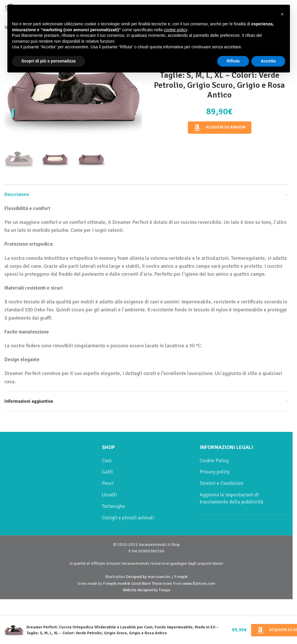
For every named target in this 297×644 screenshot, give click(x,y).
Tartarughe (113, 506)
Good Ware (141, 583)
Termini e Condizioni (221, 483)
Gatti (107, 472)
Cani (107, 461)
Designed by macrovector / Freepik (157, 577)
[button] (10, 89)
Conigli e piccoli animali (128, 518)
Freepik (110, 583)
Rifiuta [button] (233, 61)
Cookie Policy (214, 461)
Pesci (108, 483)
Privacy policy (215, 472)
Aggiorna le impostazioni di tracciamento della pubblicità (231, 498)
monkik (124, 583)
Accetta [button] (268, 61)
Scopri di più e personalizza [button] (49, 61)
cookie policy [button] (175, 30)
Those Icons (162, 583)
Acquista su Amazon (220, 128)
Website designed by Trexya (146, 590)
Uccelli (109, 495)
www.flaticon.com (199, 583)
